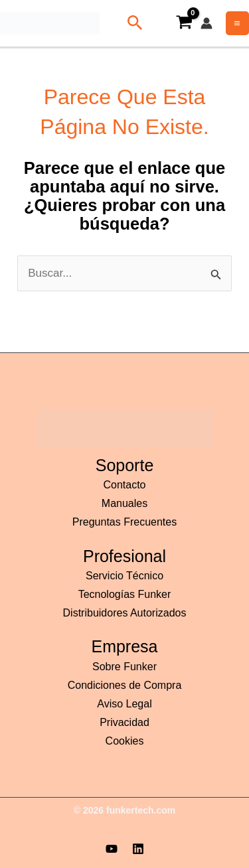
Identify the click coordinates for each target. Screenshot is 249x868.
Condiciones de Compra (125, 685)
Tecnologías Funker (125, 594)
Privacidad (124, 722)
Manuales (124, 503)
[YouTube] (112, 849)
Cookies (125, 741)
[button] (132, 23)
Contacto (124, 485)
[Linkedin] (138, 849)
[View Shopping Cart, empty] (184, 23)
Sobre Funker (124, 667)
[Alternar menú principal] (238, 23)
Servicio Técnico (124, 576)
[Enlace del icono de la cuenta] (207, 23)
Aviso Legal (124, 704)
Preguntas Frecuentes (124, 522)
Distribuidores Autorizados (125, 613)
